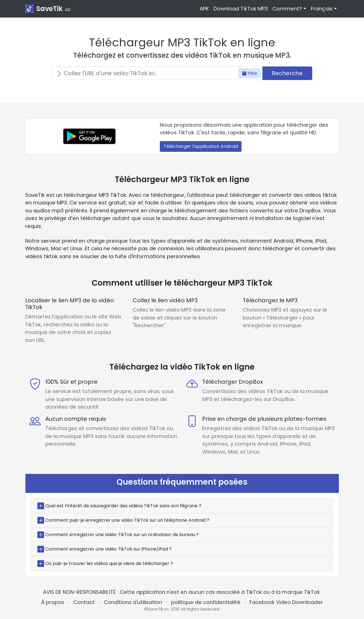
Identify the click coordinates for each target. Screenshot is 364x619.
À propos (53, 602)
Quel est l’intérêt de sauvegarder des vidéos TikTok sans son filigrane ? (123, 506)
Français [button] (322, 9)
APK (204, 9)
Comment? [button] (287, 9)
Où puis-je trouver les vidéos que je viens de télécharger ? (109, 563)
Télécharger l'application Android (201, 146)
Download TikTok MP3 (241, 9)
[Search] (157, 73)
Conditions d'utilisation (133, 602)
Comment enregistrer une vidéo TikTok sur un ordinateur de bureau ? (122, 535)
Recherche (287, 73)
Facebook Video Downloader (286, 602)
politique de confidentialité (206, 602)
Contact (84, 602)
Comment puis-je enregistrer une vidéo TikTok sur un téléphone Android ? (127, 520)
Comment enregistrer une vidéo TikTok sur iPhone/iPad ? (108, 549)
